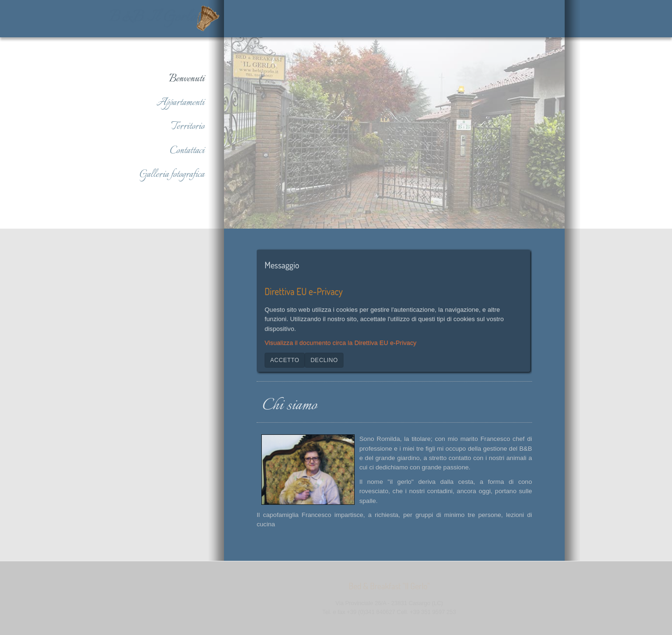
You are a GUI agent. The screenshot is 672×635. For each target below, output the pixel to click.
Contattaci (187, 151)
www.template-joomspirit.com (669, 521)
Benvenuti (187, 79)
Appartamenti (180, 103)
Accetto (285, 359)
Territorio (188, 126)
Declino (324, 359)
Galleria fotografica (172, 174)
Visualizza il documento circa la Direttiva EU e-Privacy (340, 342)
